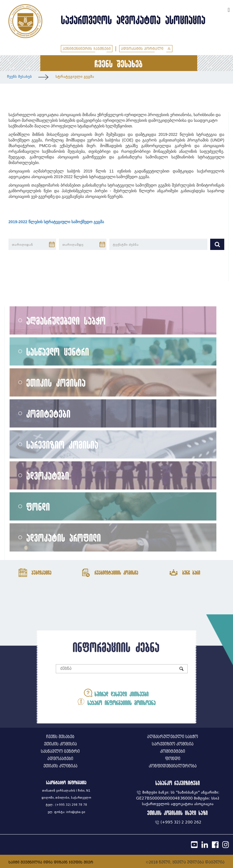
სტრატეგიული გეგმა (75, 77)
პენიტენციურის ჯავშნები (87, 49)
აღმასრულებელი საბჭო (66, 321)
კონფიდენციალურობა (173, 766)
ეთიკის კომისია (56, 383)
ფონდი (38, 507)
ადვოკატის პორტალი (146, 49)
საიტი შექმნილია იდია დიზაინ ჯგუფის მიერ (51, 862)
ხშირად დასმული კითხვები (116, 693)
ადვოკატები (48, 476)
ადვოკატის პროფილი (64, 538)
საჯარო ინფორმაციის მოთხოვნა (116, 702)
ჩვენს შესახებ (19, 77)
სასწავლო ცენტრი (58, 352)
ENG (221, 9)
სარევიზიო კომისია (63, 445)
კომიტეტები (49, 414)
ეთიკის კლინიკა (60, 766)
